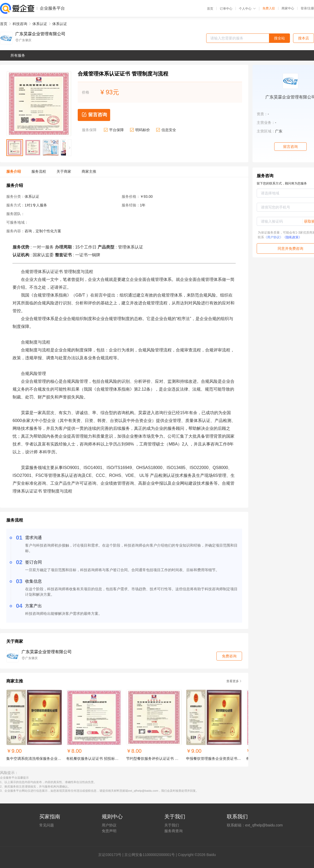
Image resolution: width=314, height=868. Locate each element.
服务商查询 (173, 831)
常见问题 (47, 825)
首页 (210, 9)
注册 (311, 8)
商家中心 (288, 8)
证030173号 (112, 855)
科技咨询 (20, 24)
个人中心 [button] (247, 9)
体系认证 (40, 24)
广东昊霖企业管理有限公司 (40, 34)
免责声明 (109, 831)
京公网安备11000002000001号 (150, 855)
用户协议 (109, 825)
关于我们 (172, 825)
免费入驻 (269, 8)
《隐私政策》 (292, 237)
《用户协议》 (273, 237)
